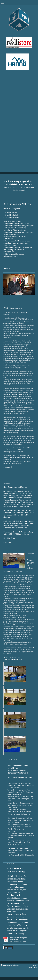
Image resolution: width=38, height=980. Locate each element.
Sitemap (16, 965)
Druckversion (7, 965)
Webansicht (33, 967)
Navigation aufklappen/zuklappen (19, 3)
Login (35, 965)
